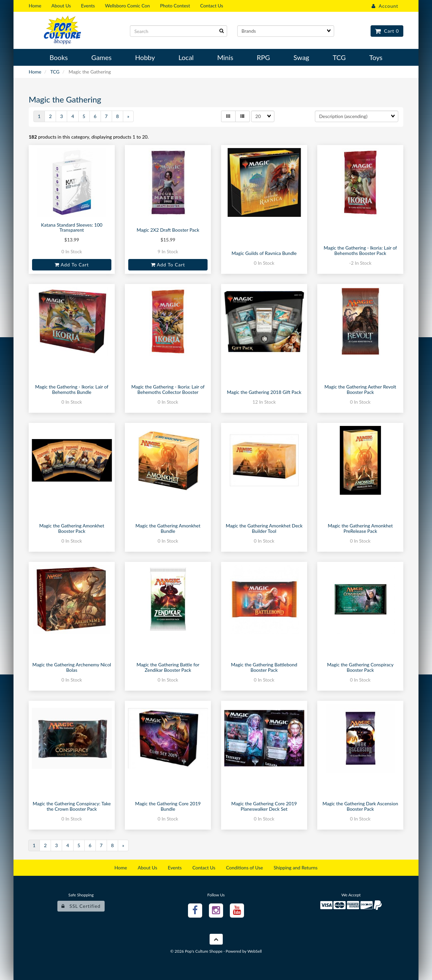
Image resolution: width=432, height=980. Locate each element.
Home (35, 72)
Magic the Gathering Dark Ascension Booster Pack (360, 806)
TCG (55, 72)
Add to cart (72, 265)
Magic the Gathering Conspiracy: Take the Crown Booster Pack (72, 806)
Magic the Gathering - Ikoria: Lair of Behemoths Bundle (72, 389)
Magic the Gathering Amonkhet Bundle (168, 528)
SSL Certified (81, 906)
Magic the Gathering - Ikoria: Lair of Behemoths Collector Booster (168, 389)
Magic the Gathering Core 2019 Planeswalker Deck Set (264, 806)
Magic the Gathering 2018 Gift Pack (264, 392)
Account (385, 6)
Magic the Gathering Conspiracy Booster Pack (360, 667)
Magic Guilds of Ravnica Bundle (264, 253)
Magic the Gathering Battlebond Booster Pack (264, 667)
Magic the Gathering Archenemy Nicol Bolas (72, 667)
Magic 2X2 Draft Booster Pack (168, 230)
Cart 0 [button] (387, 31)
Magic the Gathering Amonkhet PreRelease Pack (360, 528)
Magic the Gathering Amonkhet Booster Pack (72, 528)
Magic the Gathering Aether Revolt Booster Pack (360, 389)
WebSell (255, 951)
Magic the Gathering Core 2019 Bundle (168, 806)
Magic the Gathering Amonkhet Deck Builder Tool (264, 528)
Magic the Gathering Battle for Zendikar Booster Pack (168, 667)
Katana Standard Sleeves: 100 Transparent (72, 227)
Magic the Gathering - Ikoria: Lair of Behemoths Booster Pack (360, 250)
